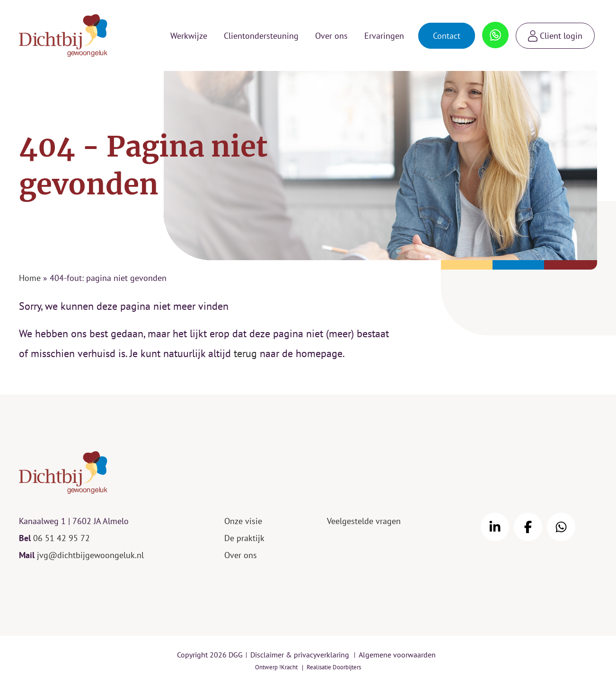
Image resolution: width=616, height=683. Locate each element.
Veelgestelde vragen (364, 521)
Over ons (331, 36)
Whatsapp (496, 31)
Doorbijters (347, 667)
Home (30, 278)
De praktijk (244, 538)
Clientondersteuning (261, 36)
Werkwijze (189, 36)
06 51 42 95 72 (62, 538)
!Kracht (288, 667)
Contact (447, 36)
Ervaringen (384, 36)
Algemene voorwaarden (397, 655)
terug (245, 353)
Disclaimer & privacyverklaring (300, 655)
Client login (561, 36)
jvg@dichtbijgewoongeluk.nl (90, 555)
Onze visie (243, 521)
